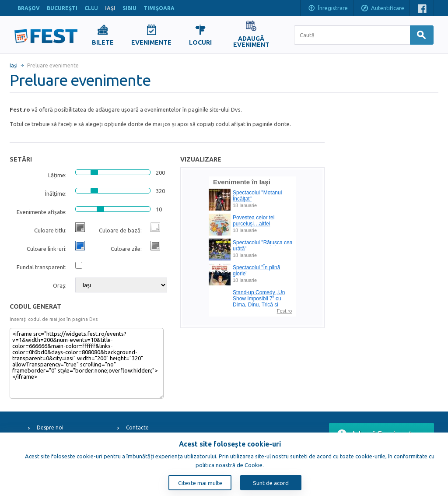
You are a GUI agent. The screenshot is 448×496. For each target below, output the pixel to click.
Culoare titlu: (50, 230)
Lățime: (57, 175)
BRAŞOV (29, 8)
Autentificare (382, 9)
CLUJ (91, 8)
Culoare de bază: (120, 230)
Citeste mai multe (200, 483)
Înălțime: (56, 193)
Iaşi (14, 65)
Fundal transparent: (42, 267)
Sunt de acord (271, 483)
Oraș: (60, 285)
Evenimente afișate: (42, 212)
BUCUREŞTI (62, 8)
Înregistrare (328, 9)
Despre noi (50, 427)
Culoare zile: (126, 249)
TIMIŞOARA (159, 8)
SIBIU (129, 8)
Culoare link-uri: (47, 249)
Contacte (137, 427)
